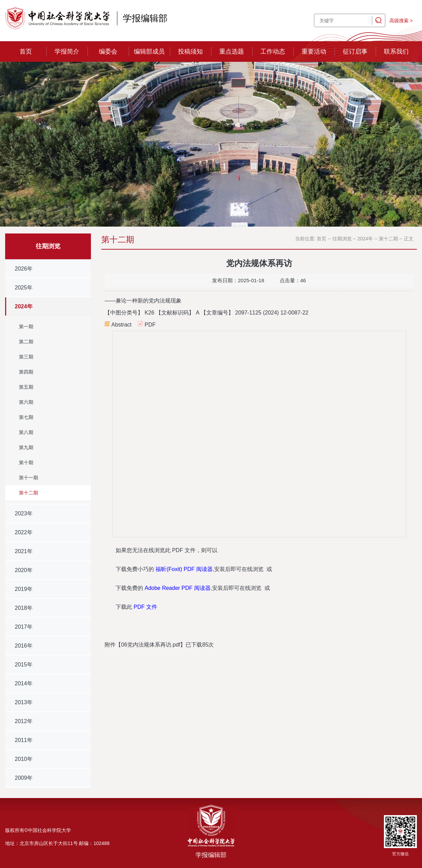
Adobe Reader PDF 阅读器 (177, 588)
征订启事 (355, 52)
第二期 (26, 342)
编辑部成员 (149, 52)
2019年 (24, 589)
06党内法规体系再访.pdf (151, 645)
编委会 (108, 52)
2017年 (24, 627)
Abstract (122, 325)
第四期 (26, 372)
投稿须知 (190, 52)
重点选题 (232, 52)
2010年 (24, 759)
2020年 (24, 570)
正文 (409, 239)
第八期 (26, 432)
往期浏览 (342, 239)
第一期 (26, 327)
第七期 (26, 417)
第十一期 (28, 478)
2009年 (24, 778)
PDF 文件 (145, 607)
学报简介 (67, 52)
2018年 (24, 608)
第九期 (26, 447)
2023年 (24, 513)
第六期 (26, 402)
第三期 (26, 357)
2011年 (24, 740)
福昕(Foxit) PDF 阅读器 (184, 569)
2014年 (24, 683)
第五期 (26, 387)
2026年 (24, 269)
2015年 (24, 665)
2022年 (24, 532)
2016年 (24, 646)
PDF (150, 325)
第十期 (26, 462)
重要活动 (314, 52)
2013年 (24, 702)
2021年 (24, 551)
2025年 (24, 288)
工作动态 (273, 52)
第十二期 (28, 493)
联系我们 (396, 52)
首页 (26, 52)
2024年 (24, 306)
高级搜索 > (401, 21)
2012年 (24, 721)
